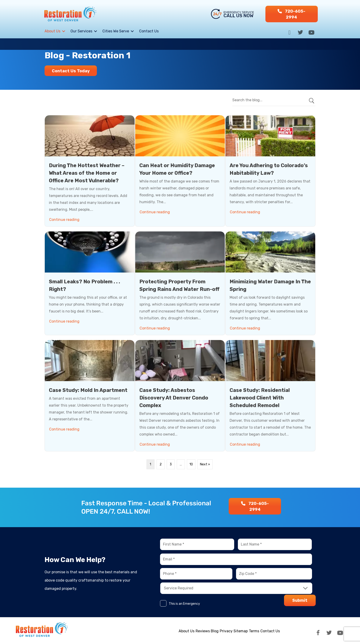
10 (191, 464)
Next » (205, 464)
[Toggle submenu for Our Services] (96, 31)
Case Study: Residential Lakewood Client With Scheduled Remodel (260, 398)
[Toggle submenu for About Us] (64, 31)
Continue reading (65, 218)
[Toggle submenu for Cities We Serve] (132, 31)
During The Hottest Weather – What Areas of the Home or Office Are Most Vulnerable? (87, 173)
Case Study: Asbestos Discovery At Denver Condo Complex (174, 398)
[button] (292, 14)
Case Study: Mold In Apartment (88, 390)
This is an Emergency (184, 604)
